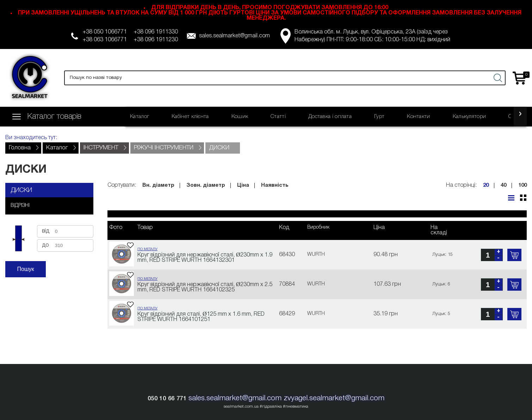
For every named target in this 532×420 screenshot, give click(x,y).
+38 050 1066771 (105, 32)
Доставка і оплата (330, 117)
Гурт (379, 117)
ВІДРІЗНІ (20, 206)
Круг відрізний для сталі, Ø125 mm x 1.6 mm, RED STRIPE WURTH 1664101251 (201, 317)
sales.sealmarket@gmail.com (234, 36)
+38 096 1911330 (156, 32)
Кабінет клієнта (190, 117)
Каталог (140, 117)
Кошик (240, 117)
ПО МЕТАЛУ (147, 249)
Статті (278, 117)
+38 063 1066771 (105, 40)
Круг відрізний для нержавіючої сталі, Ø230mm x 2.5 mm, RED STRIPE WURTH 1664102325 (205, 287)
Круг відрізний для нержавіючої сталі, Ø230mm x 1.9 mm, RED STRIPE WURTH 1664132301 (205, 258)
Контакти (418, 117)
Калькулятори (469, 117)
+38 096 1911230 (156, 40)
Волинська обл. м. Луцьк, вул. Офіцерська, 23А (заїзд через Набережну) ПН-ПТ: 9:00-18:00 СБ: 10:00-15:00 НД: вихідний (372, 36)
